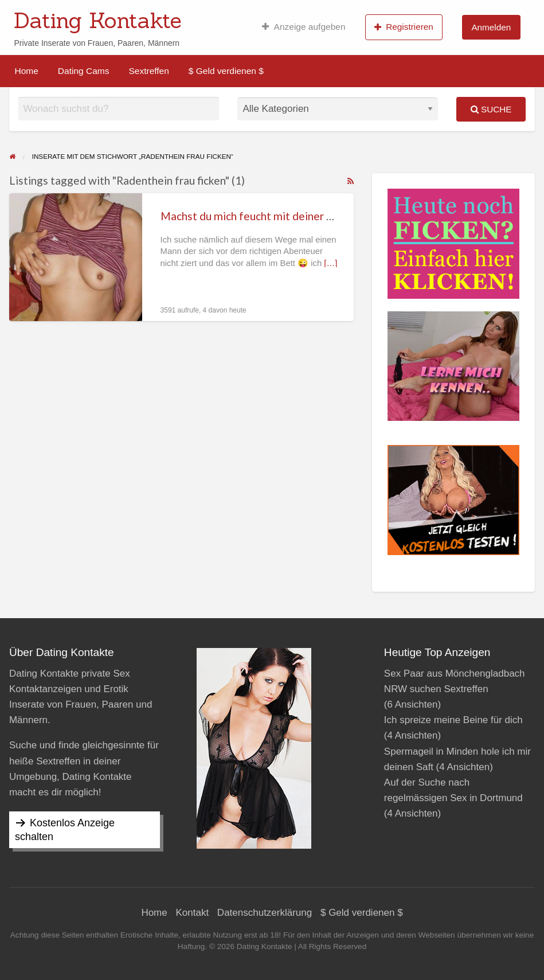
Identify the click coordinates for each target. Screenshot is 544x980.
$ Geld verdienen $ (226, 71)
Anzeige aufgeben (304, 27)
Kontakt (192, 913)
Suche (491, 109)
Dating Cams (84, 71)
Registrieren (404, 27)
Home (27, 71)
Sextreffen (148, 71)
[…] (330, 263)
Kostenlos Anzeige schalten (65, 830)
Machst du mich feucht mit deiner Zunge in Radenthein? (296, 216)
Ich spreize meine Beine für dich (453, 720)
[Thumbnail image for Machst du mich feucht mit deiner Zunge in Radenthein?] (76, 257)
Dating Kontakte (98, 20)
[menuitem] (304, 27)
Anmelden (491, 27)
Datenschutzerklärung (265, 913)
